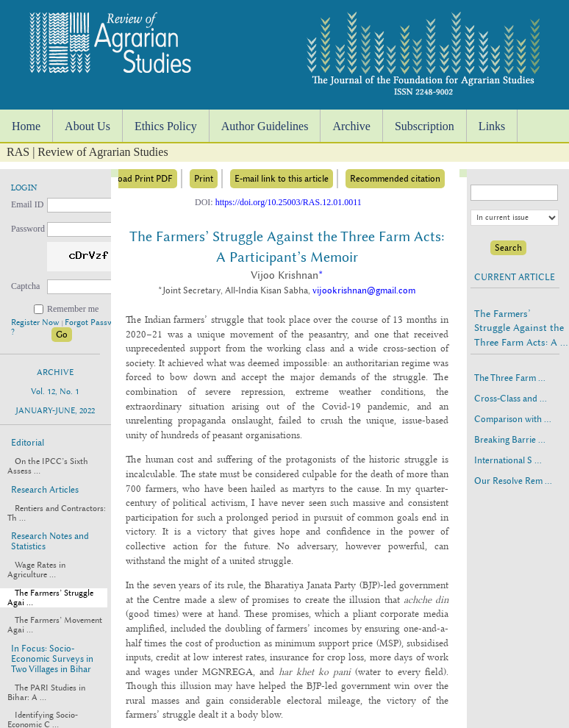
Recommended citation (395, 179)
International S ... (508, 460)
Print (204, 179)
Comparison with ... (513, 419)
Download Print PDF (132, 179)
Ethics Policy (166, 126)
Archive (351, 126)
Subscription (425, 126)
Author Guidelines (265, 126)
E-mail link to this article (282, 179)
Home (26, 126)
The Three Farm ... (510, 378)
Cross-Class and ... (511, 399)
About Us (87, 126)
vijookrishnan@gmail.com (364, 290)
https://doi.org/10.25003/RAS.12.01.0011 (289, 202)
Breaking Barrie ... (510, 440)
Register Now (36, 322)
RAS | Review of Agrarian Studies (87, 152)
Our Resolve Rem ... (513, 481)
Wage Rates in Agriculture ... (36, 570)
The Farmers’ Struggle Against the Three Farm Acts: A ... (521, 328)
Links (492, 126)
